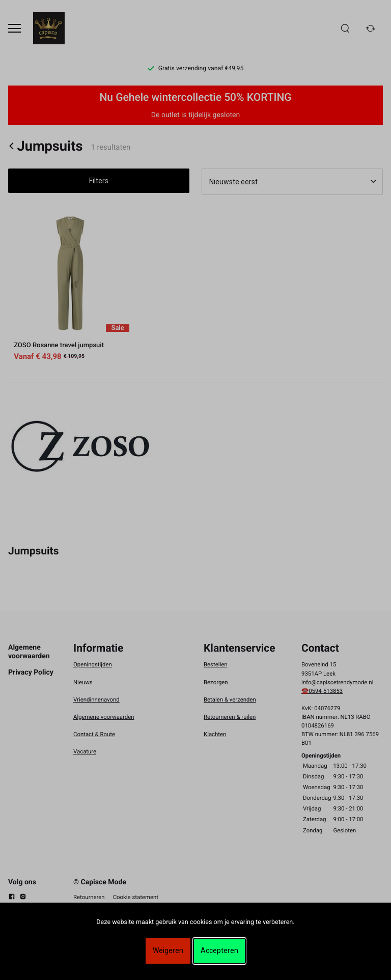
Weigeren (168, 950)
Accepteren (219, 950)
